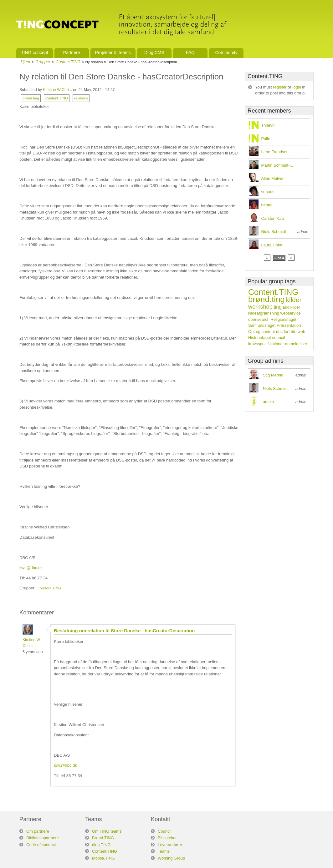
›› (291, 258)
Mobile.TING (103, 858)
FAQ (190, 53)
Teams (164, 851)
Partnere (72, 53)
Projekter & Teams (113, 53)
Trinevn (268, 125)
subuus (268, 192)
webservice (291, 313)
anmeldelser (296, 344)
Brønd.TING (103, 838)
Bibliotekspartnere (43, 838)
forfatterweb (295, 332)
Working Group (171, 858)
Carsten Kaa (272, 218)
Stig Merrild (273, 375)
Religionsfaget (284, 319)
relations (81, 98)
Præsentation (289, 325)
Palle (266, 139)
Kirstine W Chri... (57, 90)
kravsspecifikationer (266, 344)
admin (268, 402)
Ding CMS (154, 53)
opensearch (259, 319)
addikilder (291, 307)
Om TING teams (107, 831)
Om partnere (38, 831)
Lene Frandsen (275, 152)
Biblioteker (167, 838)
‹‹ (267, 258)
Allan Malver (272, 178)
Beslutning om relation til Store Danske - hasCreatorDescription (124, 631)
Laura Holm (272, 245)
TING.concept (35, 53)
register (280, 87)
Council (164, 831)
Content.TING (68, 62)
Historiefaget (260, 338)
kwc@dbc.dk (31, 568)
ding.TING (101, 845)
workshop (260, 307)
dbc (279, 332)
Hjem (25, 62)
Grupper (43, 62)
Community (226, 53)
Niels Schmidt (273, 232)
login (297, 87)
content (268, 332)
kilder (294, 300)
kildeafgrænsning (264, 313)
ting (277, 307)
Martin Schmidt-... (277, 165)
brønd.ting (31, 98)
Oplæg (254, 332)
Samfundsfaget (262, 325)
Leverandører (170, 845)
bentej (266, 205)
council (279, 338)
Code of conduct (41, 845)
